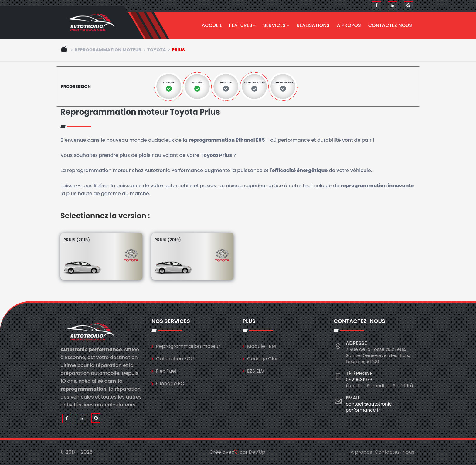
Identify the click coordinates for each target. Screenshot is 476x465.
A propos (349, 25)
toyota (157, 50)
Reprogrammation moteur (108, 50)
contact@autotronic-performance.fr (370, 407)
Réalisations (313, 25)
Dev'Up (257, 452)
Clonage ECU (172, 384)
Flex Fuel (166, 371)
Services (276, 25)
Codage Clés (263, 359)
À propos (361, 452)
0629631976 (359, 380)
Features (243, 25)
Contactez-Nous (394, 452)
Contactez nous (390, 25)
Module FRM (262, 346)
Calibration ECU (175, 359)
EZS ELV (256, 371)
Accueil (212, 25)
